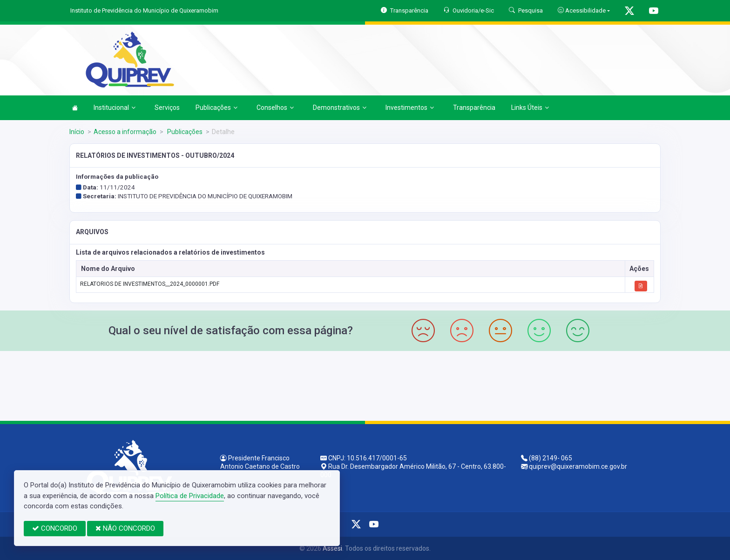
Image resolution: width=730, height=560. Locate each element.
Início (77, 132)
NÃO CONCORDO (125, 528)
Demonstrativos (340, 108)
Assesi (332, 548)
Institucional (115, 108)
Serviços (167, 108)
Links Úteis (530, 108)
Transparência (474, 108)
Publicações (216, 108)
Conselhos (275, 108)
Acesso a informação (125, 132)
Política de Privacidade (190, 496)
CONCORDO (55, 528)
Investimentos (410, 108)
